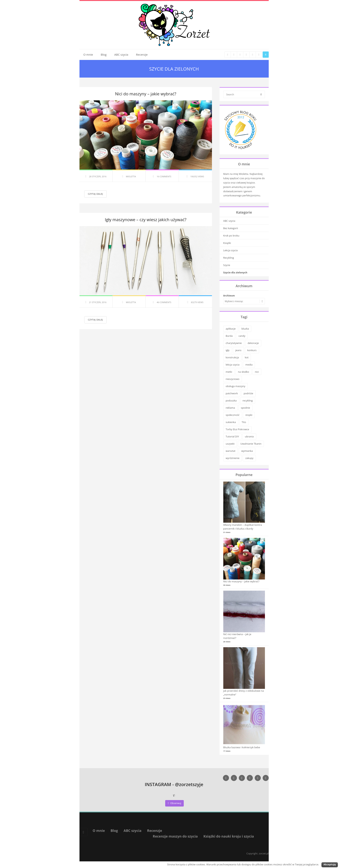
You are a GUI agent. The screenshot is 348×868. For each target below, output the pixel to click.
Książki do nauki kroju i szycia (229, 836)
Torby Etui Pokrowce (237, 429)
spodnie (245, 408)
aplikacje (231, 329)
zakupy (249, 458)
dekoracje (253, 343)
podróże (248, 393)
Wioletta (131, 176)
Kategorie (244, 212)
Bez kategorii (231, 228)
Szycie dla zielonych (235, 272)
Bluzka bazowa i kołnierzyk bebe (242, 747)
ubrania (249, 436)
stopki (249, 415)
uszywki (230, 444)
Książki (227, 243)
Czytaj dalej (96, 194)
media (249, 365)
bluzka (245, 329)
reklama (230, 408)
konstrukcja (232, 357)
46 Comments (164, 302)
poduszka (231, 401)
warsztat (231, 451)
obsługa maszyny (236, 386)
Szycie (227, 265)
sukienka (231, 422)
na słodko (244, 372)
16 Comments (164, 176)
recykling (248, 401)
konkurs (252, 350)
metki (229, 372)
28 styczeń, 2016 (98, 176)
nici (257, 372)
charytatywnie (234, 343)
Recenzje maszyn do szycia (175, 836)
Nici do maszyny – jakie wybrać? (146, 94)
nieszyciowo (233, 379)
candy (242, 336)
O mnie (88, 54)
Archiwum (229, 296)
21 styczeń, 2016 (98, 302)
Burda (229, 336)
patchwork (232, 393)
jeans (238, 350)
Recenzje (142, 54)
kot (247, 357)
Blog (104, 54)
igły (228, 350)
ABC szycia (121, 54)
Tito (244, 422)
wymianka (247, 451)
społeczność (233, 415)
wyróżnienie (233, 458)
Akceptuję (330, 864)
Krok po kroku (231, 236)
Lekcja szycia (231, 250)
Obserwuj (175, 803)
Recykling (229, 258)
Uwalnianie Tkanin (251, 444)
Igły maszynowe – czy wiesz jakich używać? (146, 219)
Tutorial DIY (232, 436)
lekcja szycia (233, 365)
